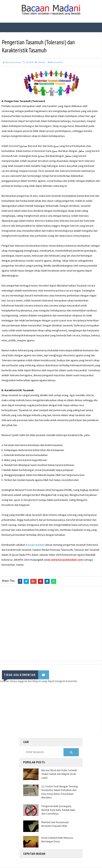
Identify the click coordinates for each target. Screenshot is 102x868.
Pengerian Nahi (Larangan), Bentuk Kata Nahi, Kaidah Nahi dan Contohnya (58, 810)
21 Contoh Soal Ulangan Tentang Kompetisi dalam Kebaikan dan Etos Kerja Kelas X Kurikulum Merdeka (60, 792)
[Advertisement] (51, 624)
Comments (56, 63)
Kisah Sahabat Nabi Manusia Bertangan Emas (57, 840)
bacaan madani (35, 545)
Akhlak (42, 63)
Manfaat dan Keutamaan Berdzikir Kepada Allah (55, 824)
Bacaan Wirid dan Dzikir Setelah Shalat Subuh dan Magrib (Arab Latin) (59, 774)
